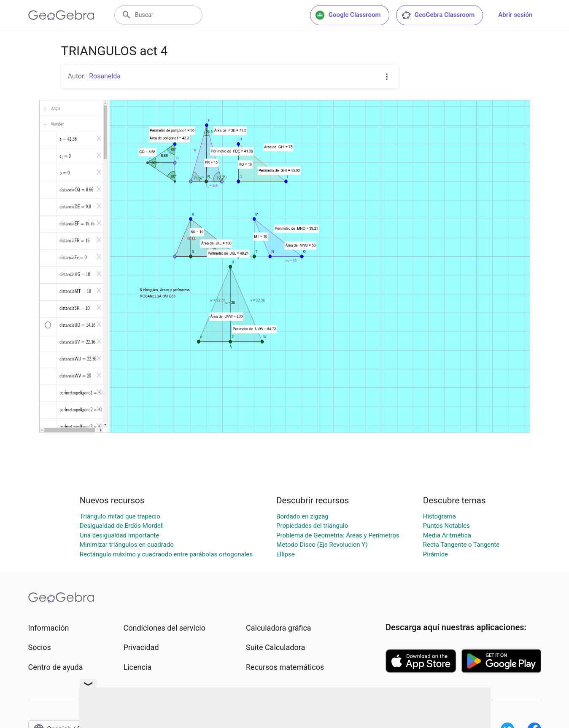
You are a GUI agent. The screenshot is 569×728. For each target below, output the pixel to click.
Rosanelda (105, 76)
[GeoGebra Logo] (61, 15)
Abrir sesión (515, 15)
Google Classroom (348, 15)
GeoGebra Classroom (438, 15)
